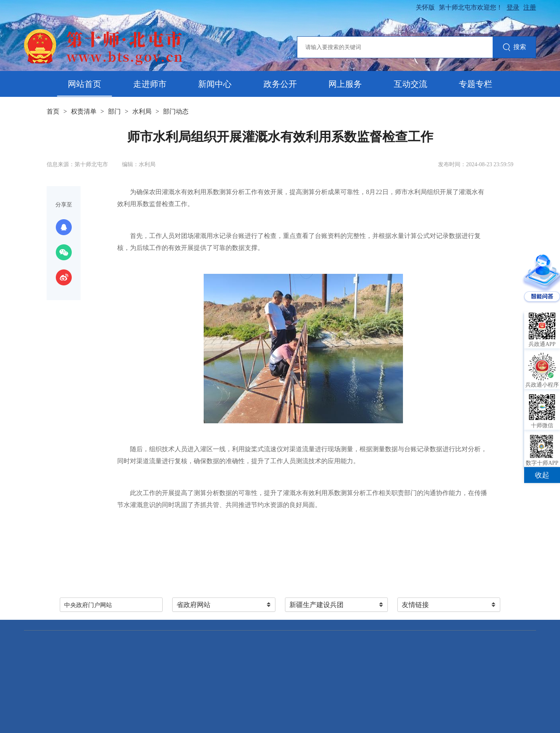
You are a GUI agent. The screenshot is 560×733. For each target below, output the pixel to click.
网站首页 (84, 84)
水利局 (142, 111)
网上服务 (345, 84)
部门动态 (176, 111)
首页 (53, 111)
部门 (114, 111)
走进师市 (150, 84)
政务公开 (280, 84)
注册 (530, 7)
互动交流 (411, 84)
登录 (513, 7)
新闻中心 (215, 84)
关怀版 (425, 7)
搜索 (514, 48)
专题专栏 (476, 84)
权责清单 (84, 111)
